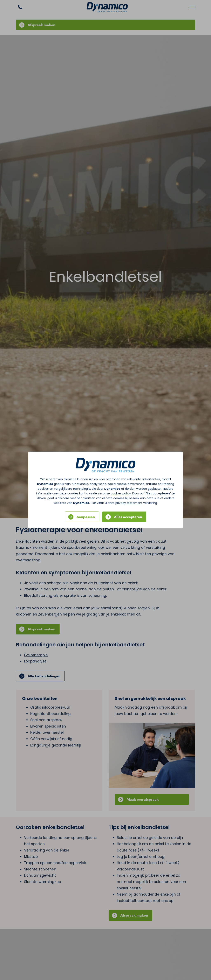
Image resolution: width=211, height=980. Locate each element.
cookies (43, 489)
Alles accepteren (128, 517)
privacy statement (129, 503)
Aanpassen (86, 517)
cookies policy (121, 493)
